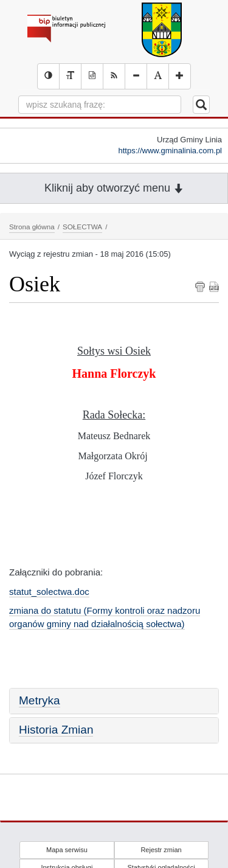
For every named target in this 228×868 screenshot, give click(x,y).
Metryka (40, 700)
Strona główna (32, 227)
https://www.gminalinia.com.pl (170, 151)
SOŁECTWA (82, 227)
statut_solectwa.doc (49, 592)
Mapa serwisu (67, 850)
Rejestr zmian (161, 850)
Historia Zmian (56, 730)
